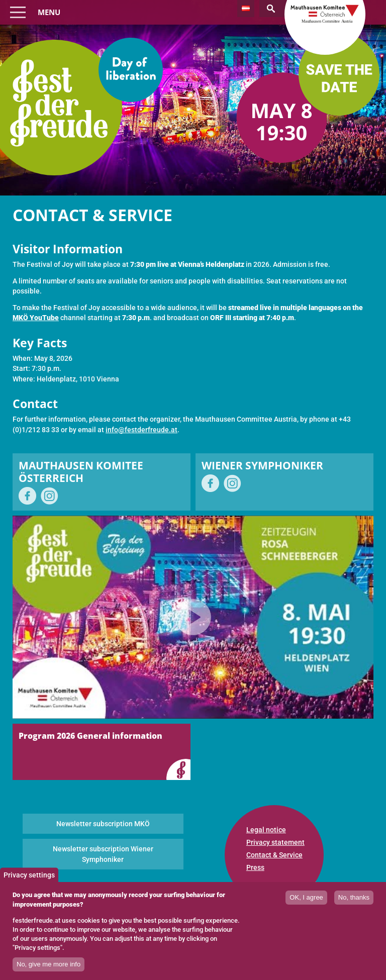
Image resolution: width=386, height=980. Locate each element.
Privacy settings (29, 879)
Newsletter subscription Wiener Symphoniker (103, 854)
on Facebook (27, 496)
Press (255, 867)
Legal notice (266, 830)
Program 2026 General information (90, 736)
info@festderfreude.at (141, 430)
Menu (49, 12)
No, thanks (354, 902)
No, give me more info (49, 969)
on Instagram (50, 496)
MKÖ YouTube (36, 318)
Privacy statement (275, 842)
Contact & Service (274, 855)
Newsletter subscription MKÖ (103, 824)
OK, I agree (306, 902)
